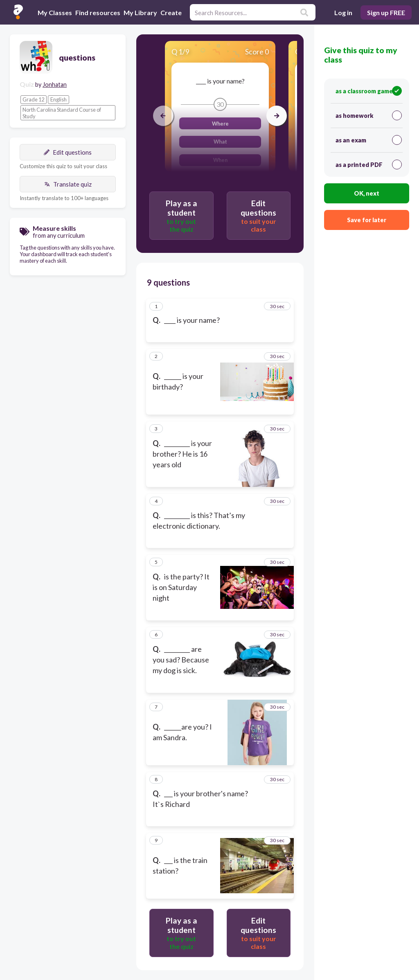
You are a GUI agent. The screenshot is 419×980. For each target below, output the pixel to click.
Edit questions (68, 152)
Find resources (98, 12)
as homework (369, 115)
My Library (140, 12)
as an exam (369, 140)
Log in (343, 12)
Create (171, 12)
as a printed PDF (369, 164)
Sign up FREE (386, 12)
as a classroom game (369, 91)
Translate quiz (68, 184)
